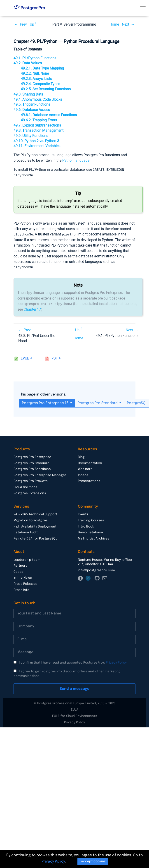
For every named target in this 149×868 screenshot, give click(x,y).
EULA (75, 708)
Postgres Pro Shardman (32, 468)
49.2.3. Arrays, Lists (36, 79)
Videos (83, 474)
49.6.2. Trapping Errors (39, 120)
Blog (81, 456)
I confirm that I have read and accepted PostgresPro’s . (73, 661)
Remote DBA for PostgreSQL (35, 537)
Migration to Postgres (31, 519)
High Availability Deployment (35, 525)
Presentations (89, 480)
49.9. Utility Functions (31, 136)
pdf (55, 357)
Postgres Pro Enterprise (32, 456)
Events (83, 513)
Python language (76, 160)
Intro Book (86, 525)
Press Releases (26, 582)
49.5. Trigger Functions (32, 104)
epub (25, 357)
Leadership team (27, 558)
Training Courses (91, 519)
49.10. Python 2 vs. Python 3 (36, 141)
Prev (23, 24)
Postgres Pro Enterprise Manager (40, 474)
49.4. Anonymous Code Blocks (38, 100)
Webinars (85, 468)
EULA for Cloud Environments (75, 715)
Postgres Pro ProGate (31, 480)
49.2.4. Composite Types (40, 84)
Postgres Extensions (30, 492)
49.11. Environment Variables (37, 146)
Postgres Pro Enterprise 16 (46, 402)
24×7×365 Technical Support (35, 513)
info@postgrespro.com (96, 569)
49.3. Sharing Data (28, 94)
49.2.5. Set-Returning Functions (46, 89)
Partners (20, 564)
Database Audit (26, 531)
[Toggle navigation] (143, 8)
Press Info (21, 588)
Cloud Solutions (25, 486)
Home (114, 24)
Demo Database (90, 531)
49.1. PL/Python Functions (35, 58)
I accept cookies (93, 861)
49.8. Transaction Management (38, 131)
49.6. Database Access (32, 110)
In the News (23, 576)
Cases (18, 570)
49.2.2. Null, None (35, 73)
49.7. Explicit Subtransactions (37, 125)
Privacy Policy (116, 661)
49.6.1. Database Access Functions (49, 115)
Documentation (90, 462)
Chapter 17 (32, 308)
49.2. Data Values (28, 63)
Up (32, 24)
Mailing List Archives (94, 537)
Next (126, 24)
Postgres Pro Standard (98, 402)
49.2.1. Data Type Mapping (42, 68)
